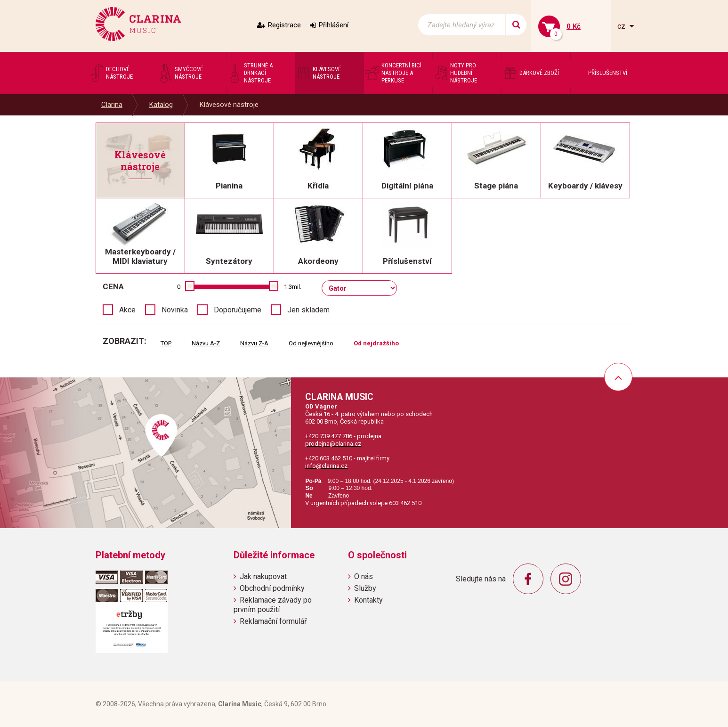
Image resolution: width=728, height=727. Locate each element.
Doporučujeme (238, 310)
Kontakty (368, 600)
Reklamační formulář (273, 621)
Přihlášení (334, 25)
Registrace (284, 25)
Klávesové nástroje (229, 105)
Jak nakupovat (263, 576)
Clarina (112, 105)
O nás (364, 576)
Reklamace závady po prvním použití (273, 604)
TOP (166, 343)
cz (622, 26)
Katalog (161, 105)
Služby (365, 588)
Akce (127, 310)
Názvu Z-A (254, 343)
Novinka (175, 310)
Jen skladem (308, 310)
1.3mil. (293, 287)
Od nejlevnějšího (311, 343)
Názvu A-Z (206, 343)
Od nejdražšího (376, 343)
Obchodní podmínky (272, 588)
